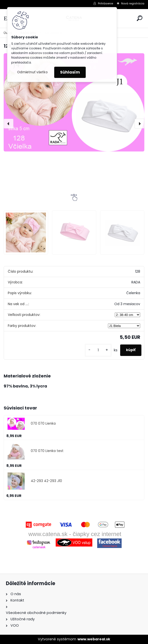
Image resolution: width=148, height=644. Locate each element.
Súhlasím (70, 72)
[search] (140, 18)
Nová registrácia (133, 3)
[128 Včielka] (74, 102)
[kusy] (98, 350)
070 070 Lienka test (47, 451)
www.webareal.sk (94, 639)
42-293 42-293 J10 (46, 481)
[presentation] (9, 124)
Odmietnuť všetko (32, 72)
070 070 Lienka (43, 424)
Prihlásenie (106, 3)
